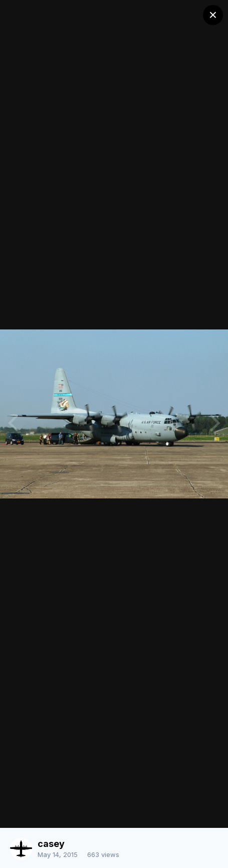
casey (51, 844)
